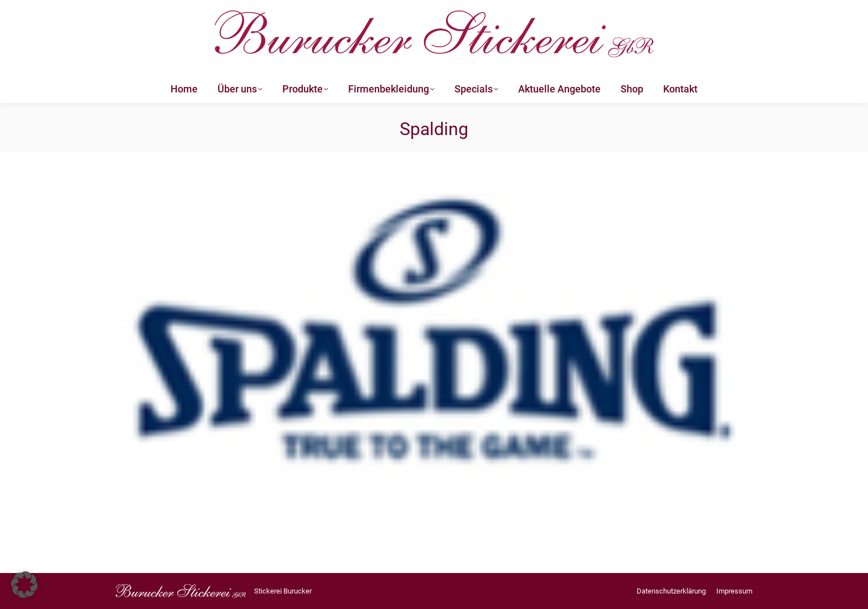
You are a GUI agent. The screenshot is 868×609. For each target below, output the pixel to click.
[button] (24, 585)
